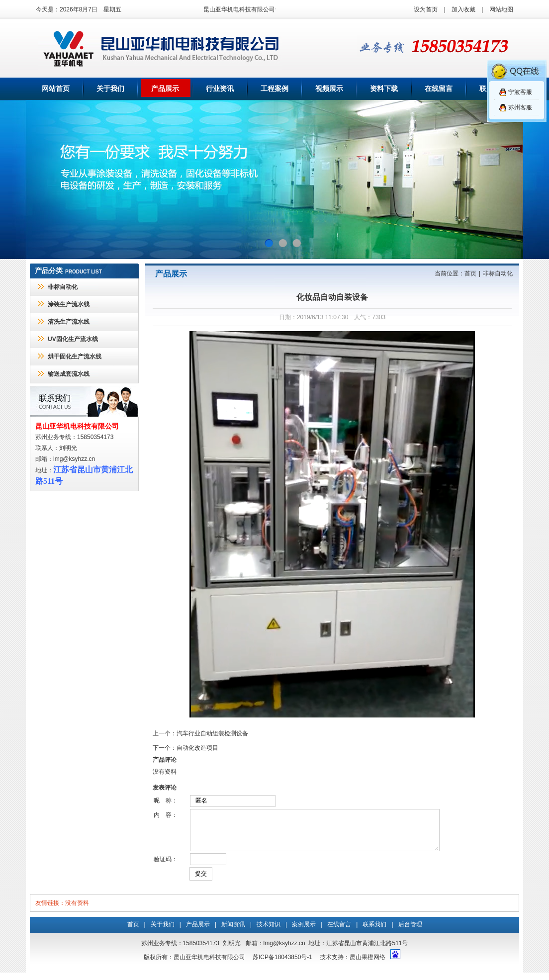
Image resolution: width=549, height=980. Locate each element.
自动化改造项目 (197, 748)
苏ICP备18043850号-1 (282, 965)
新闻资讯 (233, 932)
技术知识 (269, 932)
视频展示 (329, 89)
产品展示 (165, 89)
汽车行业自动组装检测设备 (212, 733)
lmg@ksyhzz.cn (74, 459)
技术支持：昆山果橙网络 (353, 965)
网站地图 (501, 9)
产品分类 (49, 271)
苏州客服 (520, 107)
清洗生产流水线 (69, 322)
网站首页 (56, 89)
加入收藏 (463, 9)
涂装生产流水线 (69, 304)
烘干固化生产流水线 (75, 356)
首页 (470, 273)
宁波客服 (520, 92)
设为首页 (426, 9)
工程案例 (274, 89)
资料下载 (384, 89)
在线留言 (439, 89)
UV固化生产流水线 (73, 339)
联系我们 (374, 932)
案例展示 (304, 932)
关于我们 (110, 89)
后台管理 (410, 932)
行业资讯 (220, 89)
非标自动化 (63, 287)
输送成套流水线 (69, 374)
